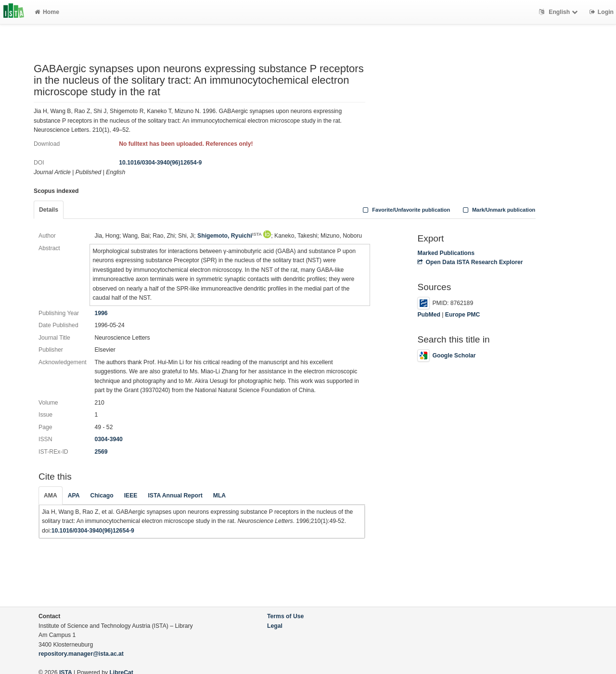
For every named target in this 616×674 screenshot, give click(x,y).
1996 (101, 313)
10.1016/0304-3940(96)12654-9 (160, 163)
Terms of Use (285, 616)
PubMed (429, 315)
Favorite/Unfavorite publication (406, 210)
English (559, 12)
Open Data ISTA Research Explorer (470, 262)
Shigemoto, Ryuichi (230, 236)
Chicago (102, 496)
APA (74, 496)
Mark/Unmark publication (498, 210)
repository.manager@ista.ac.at (81, 654)
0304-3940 (108, 439)
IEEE (131, 496)
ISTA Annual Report (175, 496)
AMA (51, 496)
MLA (219, 496)
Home (47, 12)
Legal (275, 626)
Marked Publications (446, 253)
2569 (101, 452)
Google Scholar (446, 356)
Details (49, 210)
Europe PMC (462, 315)
